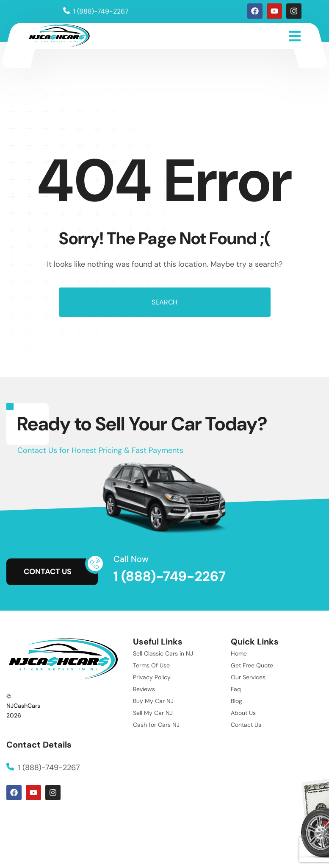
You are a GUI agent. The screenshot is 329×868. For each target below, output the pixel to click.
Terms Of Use (151, 665)
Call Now (131, 559)
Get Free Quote (252, 665)
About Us (243, 713)
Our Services (248, 677)
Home (239, 653)
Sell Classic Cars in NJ (163, 653)
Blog (236, 701)
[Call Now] (95, 564)
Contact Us (246, 725)
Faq (236, 689)
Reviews (144, 689)
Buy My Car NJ (153, 701)
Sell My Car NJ (153, 713)
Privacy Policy (152, 677)
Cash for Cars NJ (156, 725)
